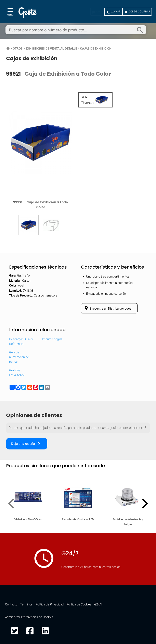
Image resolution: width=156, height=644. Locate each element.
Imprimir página (52, 339)
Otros (18, 49)
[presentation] (13, 504)
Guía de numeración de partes (19, 357)
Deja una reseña (27, 444)
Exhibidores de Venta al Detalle (51, 49)
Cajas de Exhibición (96, 49)
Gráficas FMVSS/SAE (17, 373)
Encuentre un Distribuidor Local (108, 308)
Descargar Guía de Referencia (21, 341)
